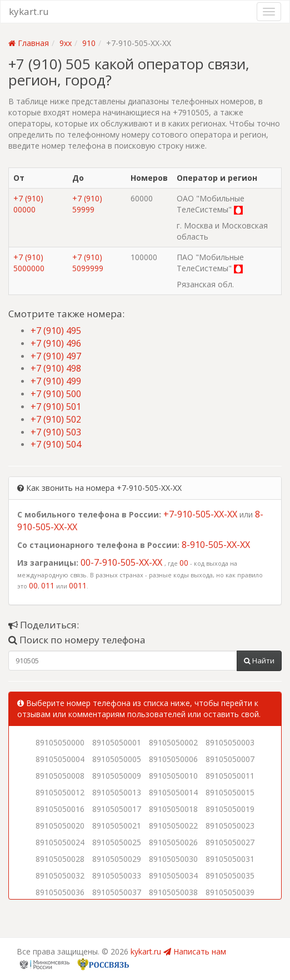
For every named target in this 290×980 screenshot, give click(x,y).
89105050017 (117, 809)
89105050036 (60, 892)
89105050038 (173, 892)
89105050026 (173, 842)
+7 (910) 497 (56, 356)
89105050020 (60, 826)
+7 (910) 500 (56, 394)
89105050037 (117, 892)
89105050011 (230, 776)
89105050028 (60, 859)
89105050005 (117, 759)
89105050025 (117, 842)
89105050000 (60, 742)
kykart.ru (29, 11)
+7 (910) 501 (56, 407)
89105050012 (60, 792)
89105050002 (173, 742)
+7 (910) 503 (56, 432)
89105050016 (60, 809)
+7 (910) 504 (56, 444)
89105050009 (117, 776)
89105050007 (230, 759)
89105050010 (173, 776)
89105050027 (230, 842)
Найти (259, 661)
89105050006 (173, 759)
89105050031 (230, 859)
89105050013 (117, 792)
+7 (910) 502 (56, 419)
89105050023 (230, 826)
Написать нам (195, 951)
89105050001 (117, 742)
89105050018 (173, 809)
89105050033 (117, 875)
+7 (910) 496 (56, 343)
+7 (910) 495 (56, 331)
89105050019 (230, 809)
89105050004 (60, 759)
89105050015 (230, 792)
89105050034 (173, 875)
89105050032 (60, 875)
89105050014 (173, 792)
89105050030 (173, 859)
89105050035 (230, 875)
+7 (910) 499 (56, 381)
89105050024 (60, 842)
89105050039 (230, 892)
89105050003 (230, 742)
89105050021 (117, 826)
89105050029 (117, 859)
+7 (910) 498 (56, 368)
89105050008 (60, 776)
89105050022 (173, 826)
